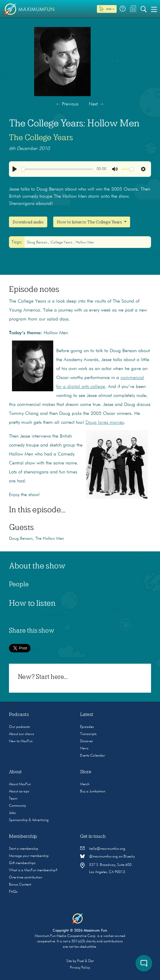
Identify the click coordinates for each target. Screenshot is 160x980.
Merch (85, 784)
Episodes (87, 727)
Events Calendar (93, 756)
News (84, 749)
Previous (67, 104)
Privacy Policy (80, 968)
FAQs (13, 892)
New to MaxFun (21, 741)
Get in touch (93, 836)
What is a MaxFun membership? (33, 870)
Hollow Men (85, 243)
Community (17, 806)
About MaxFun (20, 784)
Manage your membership (29, 856)
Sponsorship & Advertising (29, 820)
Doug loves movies (105, 423)
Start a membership (24, 849)
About (15, 772)
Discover (87, 741)
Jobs (12, 813)
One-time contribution (26, 878)
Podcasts (19, 714)
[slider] (57, 169)
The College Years (41, 137)
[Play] (15, 169)
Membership (23, 836)
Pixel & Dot (85, 961)
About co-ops (19, 792)
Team (13, 799)
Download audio (28, 222)
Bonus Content (20, 885)
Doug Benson (38, 243)
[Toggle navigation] (154, 9)
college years (62, 243)
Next (96, 104)
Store (86, 772)
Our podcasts (19, 727)
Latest (87, 714)
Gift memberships (22, 863)
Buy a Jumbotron (93, 792)
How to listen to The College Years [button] (90, 222)
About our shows (22, 734)
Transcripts (88, 734)
